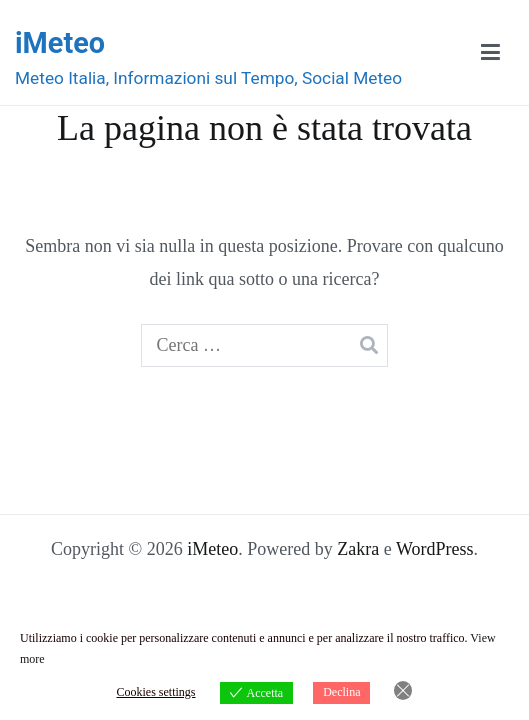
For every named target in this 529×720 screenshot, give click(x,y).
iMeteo (60, 43)
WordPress (435, 549)
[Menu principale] (490, 53)
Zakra (358, 549)
